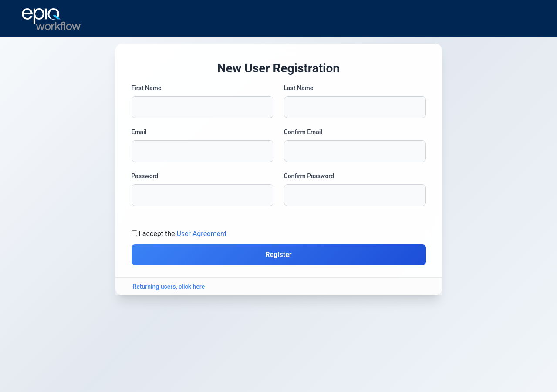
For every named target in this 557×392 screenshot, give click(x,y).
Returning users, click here (169, 287)
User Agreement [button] (201, 234)
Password (145, 176)
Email (139, 132)
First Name (147, 88)
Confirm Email (303, 132)
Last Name (299, 88)
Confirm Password (309, 176)
